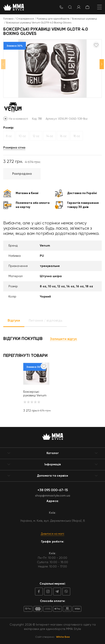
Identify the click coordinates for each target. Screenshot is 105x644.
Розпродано (22, 174)
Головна (8, 19)
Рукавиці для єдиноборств (53, 19)
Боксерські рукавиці (84, 19)
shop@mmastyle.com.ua (52, 496)
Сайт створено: (53, 637)
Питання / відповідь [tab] (46, 320)
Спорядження (25, 19)
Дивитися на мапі (52, 534)
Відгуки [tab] (14, 320)
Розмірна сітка (14, 148)
